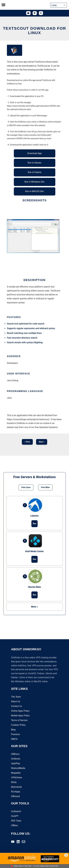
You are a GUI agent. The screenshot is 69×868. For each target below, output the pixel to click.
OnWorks (16, 759)
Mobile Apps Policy (20, 716)
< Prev (27, 442)
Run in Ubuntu (34, 163)
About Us (16, 702)
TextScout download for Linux (34, 31)
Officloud (15, 797)
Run (34, 524)
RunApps (16, 792)
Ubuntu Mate (34, 587)
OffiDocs (15, 754)
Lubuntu (34, 516)
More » (34, 607)
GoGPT (15, 816)
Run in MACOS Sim (34, 191)
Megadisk (16, 773)
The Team (16, 697)
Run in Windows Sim (34, 182)
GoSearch (16, 812)
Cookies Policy (18, 725)
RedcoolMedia (18, 768)
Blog (13, 730)
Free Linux (26, 487)
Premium (15, 735)
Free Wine (45, 487)
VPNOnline (17, 778)
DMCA (14, 739)
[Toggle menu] (3, 5)
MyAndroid (16, 787)
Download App (35, 153)
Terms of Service (19, 720)
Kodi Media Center (34, 551)
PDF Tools (16, 821)
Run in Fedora (34, 172)
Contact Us (17, 706)
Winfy (14, 782)
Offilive (14, 826)
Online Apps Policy (20, 711)
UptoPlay (16, 764)
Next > (42, 442)
